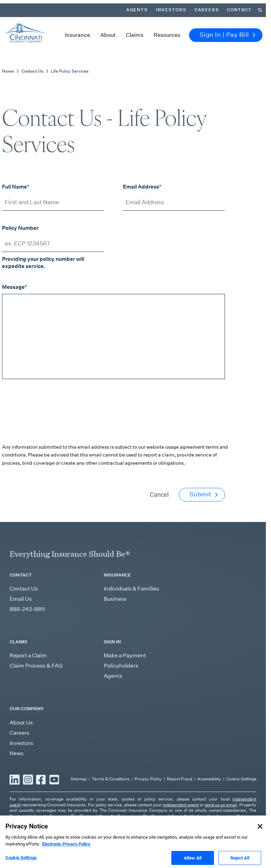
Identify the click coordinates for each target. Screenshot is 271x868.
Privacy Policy (148, 779)
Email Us (21, 599)
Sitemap (79, 779)
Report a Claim (28, 655)
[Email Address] (174, 202)
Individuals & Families (131, 589)
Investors (171, 10)
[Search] (260, 10)
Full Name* (16, 186)
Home (8, 71)
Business (115, 599)
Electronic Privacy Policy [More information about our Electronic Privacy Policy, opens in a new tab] (66, 850)
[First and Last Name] (53, 202)
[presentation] (54, 416)
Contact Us (32, 71)
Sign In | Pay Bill (227, 35)
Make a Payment (125, 655)
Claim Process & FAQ (36, 666)
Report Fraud (180, 779)
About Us (21, 723)
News (17, 753)
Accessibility (209, 779)
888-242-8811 (27, 609)
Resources (167, 35)
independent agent (181, 805)
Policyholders (121, 666)
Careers (207, 10)
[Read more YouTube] (54, 779)
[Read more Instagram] (28, 779)
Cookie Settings (241, 779)
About (108, 35)
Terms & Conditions (111, 779)
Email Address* (142, 186)
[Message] (113, 336)
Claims (135, 35)
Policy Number (20, 228)
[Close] (260, 833)
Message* (15, 287)
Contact (239, 10)
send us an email (221, 805)
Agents (137, 10)
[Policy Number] (53, 243)
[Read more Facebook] (41, 779)
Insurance (77, 35)
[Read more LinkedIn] (15, 779)
